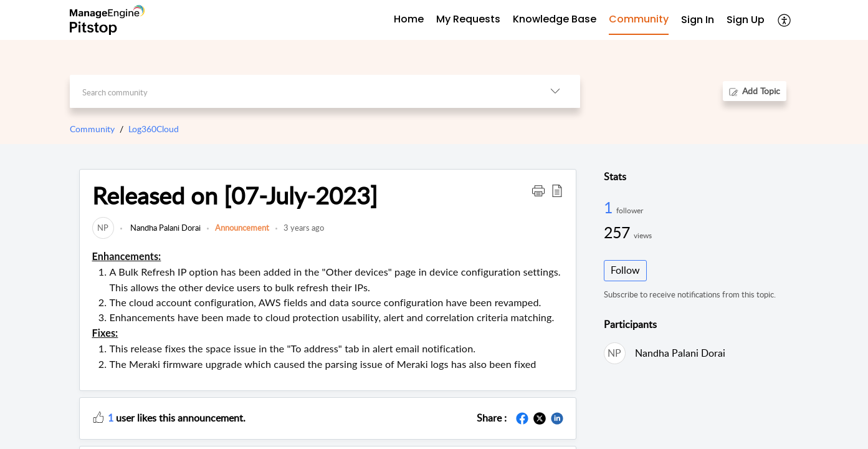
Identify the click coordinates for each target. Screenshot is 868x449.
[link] (103, 228)
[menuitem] (698, 20)
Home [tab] (409, 19)
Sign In (698, 20)
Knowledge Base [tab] (555, 19)
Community (92, 129)
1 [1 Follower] (610, 207)
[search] (300, 91)
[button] (785, 20)
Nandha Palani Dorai (165, 228)
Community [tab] (639, 19)
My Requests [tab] (468, 19)
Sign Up (746, 20)
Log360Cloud (154, 129)
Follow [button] (625, 270)
